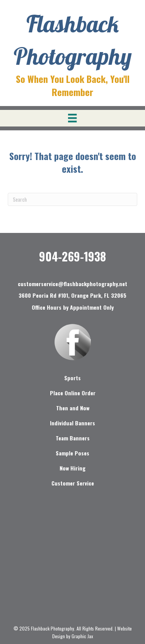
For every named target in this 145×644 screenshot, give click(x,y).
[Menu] (72, 118)
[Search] (72, 199)
